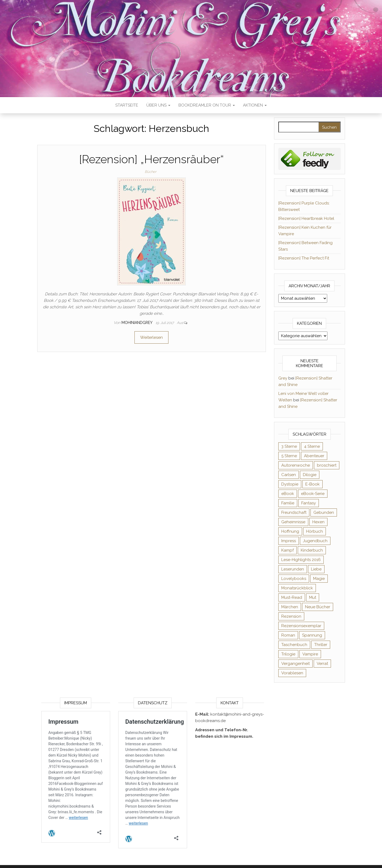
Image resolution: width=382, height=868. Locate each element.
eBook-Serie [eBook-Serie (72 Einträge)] (313, 494)
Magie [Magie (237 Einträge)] (319, 579)
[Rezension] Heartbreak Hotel (306, 218)
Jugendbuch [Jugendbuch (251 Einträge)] (315, 541)
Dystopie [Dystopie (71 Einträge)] (290, 484)
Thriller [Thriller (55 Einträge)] (321, 645)
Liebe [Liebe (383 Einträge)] (316, 569)
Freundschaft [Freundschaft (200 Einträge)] (294, 512)
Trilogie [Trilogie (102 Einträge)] (288, 654)
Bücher (151, 172)
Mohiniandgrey (137, 323)
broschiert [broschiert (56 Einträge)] (327, 465)
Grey (283, 378)
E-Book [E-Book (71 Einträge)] (312, 484)
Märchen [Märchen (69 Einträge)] (290, 607)
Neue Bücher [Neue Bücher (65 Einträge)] (318, 607)
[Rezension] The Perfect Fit (304, 258)
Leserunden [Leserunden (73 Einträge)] (293, 569)
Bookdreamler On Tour (207, 105)
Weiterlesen (151, 337)
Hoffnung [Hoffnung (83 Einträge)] (290, 531)
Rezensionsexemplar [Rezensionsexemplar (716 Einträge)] (301, 626)
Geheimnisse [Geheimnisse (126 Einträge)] (293, 522)
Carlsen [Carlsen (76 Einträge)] (289, 475)
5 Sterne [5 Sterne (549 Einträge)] (289, 456)
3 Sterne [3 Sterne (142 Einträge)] (289, 446)
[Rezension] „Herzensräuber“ (151, 159)
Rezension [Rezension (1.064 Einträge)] (291, 616)
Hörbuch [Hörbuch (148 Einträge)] (315, 531)
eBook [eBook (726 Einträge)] (288, 494)
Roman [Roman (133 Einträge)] (288, 635)
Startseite (127, 105)
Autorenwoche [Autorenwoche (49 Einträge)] (296, 465)
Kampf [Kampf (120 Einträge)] (288, 550)
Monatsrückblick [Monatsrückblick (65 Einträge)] (297, 588)
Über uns (158, 105)
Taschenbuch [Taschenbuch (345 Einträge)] (294, 645)
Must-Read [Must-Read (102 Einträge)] (292, 597)
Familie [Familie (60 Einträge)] (288, 503)
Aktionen (255, 105)
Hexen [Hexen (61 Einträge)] (318, 522)
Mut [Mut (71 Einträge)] (313, 597)
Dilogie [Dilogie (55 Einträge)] (310, 475)
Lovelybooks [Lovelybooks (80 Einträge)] (294, 579)
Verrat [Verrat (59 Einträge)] (322, 664)
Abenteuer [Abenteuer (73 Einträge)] (314, 456)
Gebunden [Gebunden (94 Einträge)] (324, 512)
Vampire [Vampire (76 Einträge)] (310, 654)
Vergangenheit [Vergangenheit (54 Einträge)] (295, 664)
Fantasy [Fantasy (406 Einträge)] (309, 503)
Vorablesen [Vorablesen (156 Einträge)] (292, 673)
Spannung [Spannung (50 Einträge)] (312, 635)
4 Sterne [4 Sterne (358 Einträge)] (312, 446)
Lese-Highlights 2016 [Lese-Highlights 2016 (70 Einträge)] (301, 560)
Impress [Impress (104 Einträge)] (289, 541)
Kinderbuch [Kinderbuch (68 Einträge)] (312, 550)
